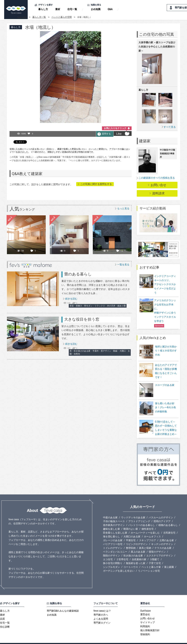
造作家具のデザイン (114, 518)
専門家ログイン (102, 616)
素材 (58, 9)
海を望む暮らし (112, 529)
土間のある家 (167, 533)
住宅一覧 (72, 9)
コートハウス (131, 560)
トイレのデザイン (113, 541)
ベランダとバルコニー (115, 545)
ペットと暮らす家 (151, 560)
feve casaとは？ (102, 604)
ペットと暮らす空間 (62, 17)
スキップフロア (148, 533)
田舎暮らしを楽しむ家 (115, 526)
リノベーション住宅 (149, 564)
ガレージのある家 (113, 533)
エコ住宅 (108, 552)
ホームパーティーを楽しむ (145, 526)
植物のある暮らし (168, 518)
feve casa (22, 17)
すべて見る (170, 127)
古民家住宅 (169, 526)
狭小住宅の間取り (113, 556)
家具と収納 (145, 541)
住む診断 (5, 620)
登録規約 (145, 627)
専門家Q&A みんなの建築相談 (63, 604)
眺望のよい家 (131, 522)
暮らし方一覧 (39, 17)
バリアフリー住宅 (113, 537)
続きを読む (71, 299)
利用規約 (145, 619)
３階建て (154, 552)
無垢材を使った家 (136, 556)
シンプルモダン (112, 560)
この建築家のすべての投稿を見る (157, 178)
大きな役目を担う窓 (82, 319)
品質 (2, 612)
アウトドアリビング (139, 514)
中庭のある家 (110, 510)
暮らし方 (43, 9)
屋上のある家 (138, 545)
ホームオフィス (152, 529)
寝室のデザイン (157, 545)
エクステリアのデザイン (160, 548)
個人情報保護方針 (150, 623)
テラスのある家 (163, 541)
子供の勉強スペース (114, 514)
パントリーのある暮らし (142, 518)
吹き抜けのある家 (133, 548)
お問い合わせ (148, 611)
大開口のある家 (132, 529)
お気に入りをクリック (115, 128)
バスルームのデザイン (161, 510)
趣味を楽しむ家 (112, 522)
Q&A (110, 9)
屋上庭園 (169, 560)
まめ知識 (96, 9)
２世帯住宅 (122, 552)
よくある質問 (101, 612)
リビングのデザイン (137, 537)
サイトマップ (148, 615)
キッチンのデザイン (162, 537)
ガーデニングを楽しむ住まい (119, 564)
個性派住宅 (148, 522)
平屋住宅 (131, 533)
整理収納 (131, 541)
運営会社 (145, 607)
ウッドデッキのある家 (133, 510)
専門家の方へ (101, 608)
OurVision (146, 604)
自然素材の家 (139, 552)
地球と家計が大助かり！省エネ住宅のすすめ (166, 351)
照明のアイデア (162, 514)
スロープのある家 (165, 383)
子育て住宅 (155, 556)
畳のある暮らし (78, 274)
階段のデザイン (112, 548)
